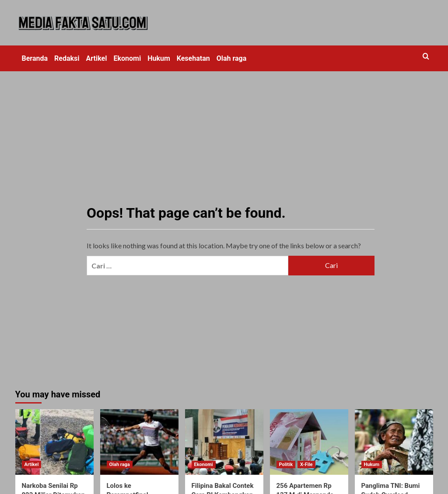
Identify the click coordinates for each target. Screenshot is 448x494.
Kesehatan (193, 58)
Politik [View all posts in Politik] (286, 464)
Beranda (35, 58)
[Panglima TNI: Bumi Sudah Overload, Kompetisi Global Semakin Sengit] (394, 442)
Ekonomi (127, 58)
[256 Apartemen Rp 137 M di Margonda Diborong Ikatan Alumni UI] (309, 442)
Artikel (97, 58)
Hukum (159, 58)
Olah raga (232, 58)
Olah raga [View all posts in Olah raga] (120, 464)
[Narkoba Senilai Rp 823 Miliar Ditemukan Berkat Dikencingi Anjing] (54, 442)
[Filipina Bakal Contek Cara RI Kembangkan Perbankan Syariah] (224, 442)
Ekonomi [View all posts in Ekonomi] (204, 464)
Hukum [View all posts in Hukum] (372, 464)
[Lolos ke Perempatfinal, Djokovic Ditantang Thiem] (139, 442)
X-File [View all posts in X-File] (306, 464)
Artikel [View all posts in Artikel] (32, 464)
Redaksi (67, 58)
